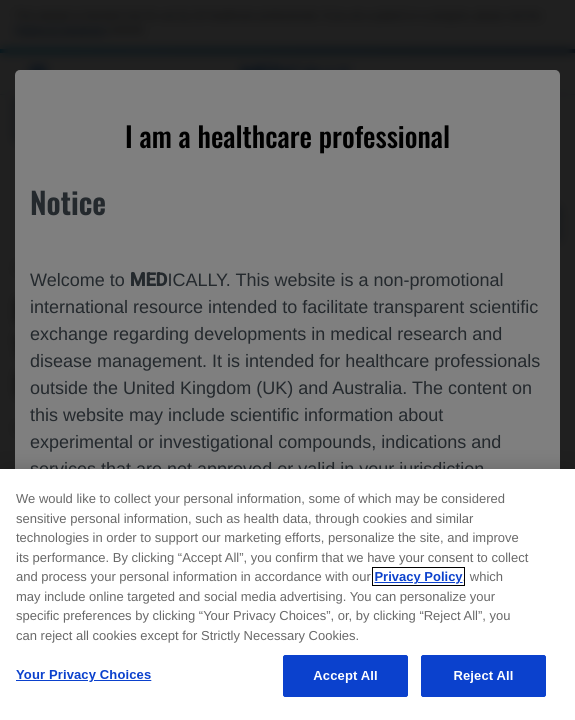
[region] (287, 594)
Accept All (345, 675)
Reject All (483, 675)
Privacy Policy (418, 576)
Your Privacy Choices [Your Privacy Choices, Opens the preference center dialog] (83, 674)
